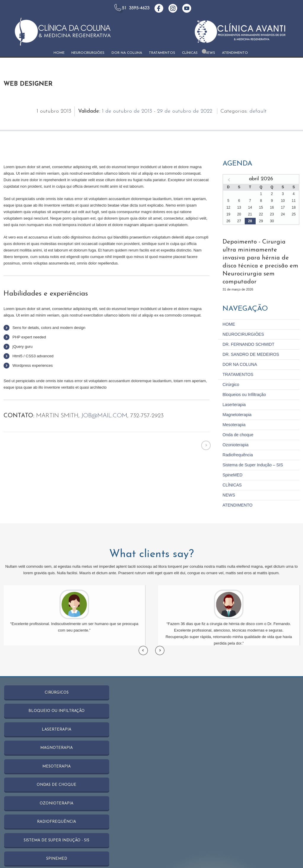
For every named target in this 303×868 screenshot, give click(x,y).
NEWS (210, 53)
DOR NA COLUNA (127, 53)
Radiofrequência (237, 441)
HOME (59, 53)
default (258, 111)
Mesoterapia (233, 412)
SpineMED (232, 461)
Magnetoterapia (236, 402)
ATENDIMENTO (235, 53)
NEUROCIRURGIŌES (88, 53)
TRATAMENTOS (162, 53)
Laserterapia (233, 393)
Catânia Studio (71, 852)
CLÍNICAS (190, 53)
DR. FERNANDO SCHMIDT (246, 334)
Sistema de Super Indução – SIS (250, 451)
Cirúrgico (230, 373)
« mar (229, 180)
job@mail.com (104, 416)
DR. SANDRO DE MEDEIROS (249, 344)
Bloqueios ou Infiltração (242, 383)
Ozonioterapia (234, 432)
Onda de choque (237, 422)
